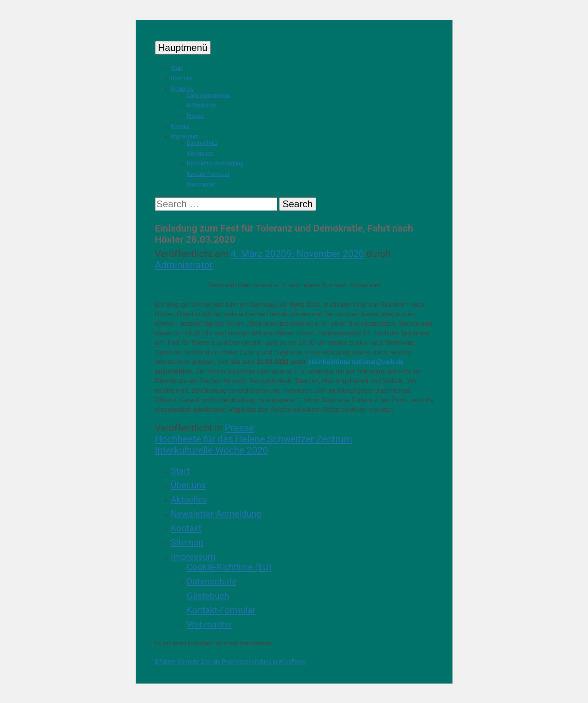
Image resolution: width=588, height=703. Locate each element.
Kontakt (180, 126)
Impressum (185, 136)
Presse (195, 116)
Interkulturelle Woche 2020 (212, 450)
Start (177, 68)
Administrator (184, 265)
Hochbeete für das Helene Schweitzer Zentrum (254, 439)
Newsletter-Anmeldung (215, 164)
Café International (209, 95)
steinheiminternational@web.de (356, 362)
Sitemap (187, 542)
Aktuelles (182, 89)
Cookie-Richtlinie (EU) (229, 567)
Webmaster (201, 184)
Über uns (182, 78)
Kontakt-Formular (208, 174)
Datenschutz (202, 143)
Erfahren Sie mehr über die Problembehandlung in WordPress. (231, 662)
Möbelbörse (202, 105)
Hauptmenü (183, 48)
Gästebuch (200, 153)
